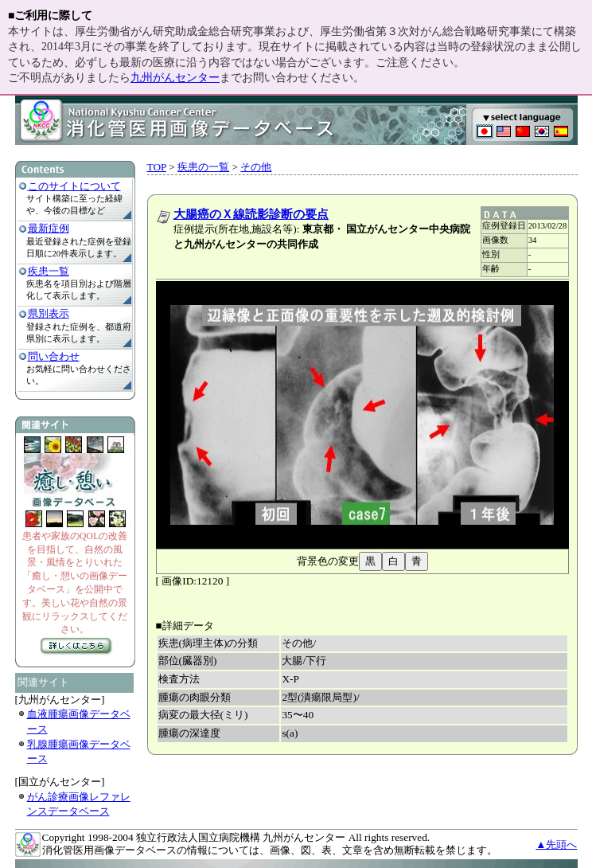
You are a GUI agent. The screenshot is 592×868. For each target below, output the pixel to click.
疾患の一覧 (203, 167)
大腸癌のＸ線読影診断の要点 (251, 214)
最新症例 (49, 228)
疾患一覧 (49, 271)
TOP (157, 167)
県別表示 (49, 313)
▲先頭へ (556, 845)
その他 (256, 167)
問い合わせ (54, 356)
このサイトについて (74, 186)
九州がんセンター (175, 78)
